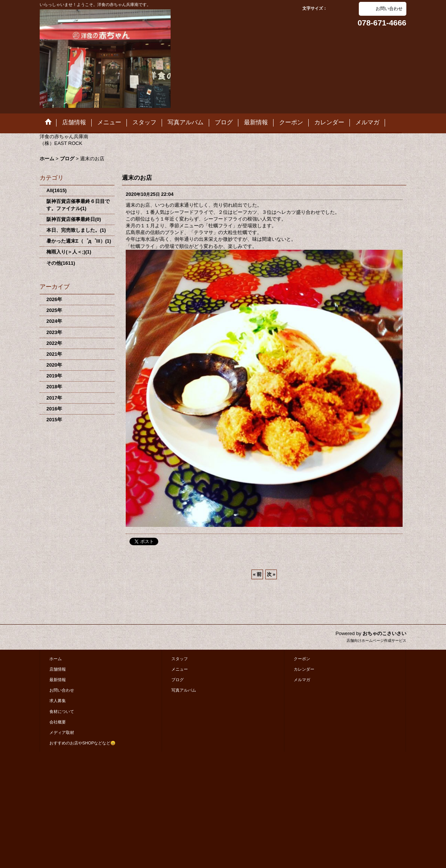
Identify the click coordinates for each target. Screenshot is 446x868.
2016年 (54, 409)
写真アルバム (184, 690)
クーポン (302, 659)
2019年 (54, 376)
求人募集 (58, 701)
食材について (62, 711)
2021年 (54, 354)
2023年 (54, 332)
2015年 (54, 420)
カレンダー (304, 669)
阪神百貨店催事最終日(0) (74, 219)
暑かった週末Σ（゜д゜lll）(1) (79, 241)
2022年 (54, 343)
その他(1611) (61, 263)
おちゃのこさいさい (384, 633)
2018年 (54, 387)
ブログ (178, 680)
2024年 (54, 321)
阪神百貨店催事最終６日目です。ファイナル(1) (78, 205)
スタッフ (180, 659)
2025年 (54, 310)
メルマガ (302, 680)
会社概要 (58, 722)
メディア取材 (62, 732)
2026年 (54, 299)
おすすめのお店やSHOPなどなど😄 (83, 743)
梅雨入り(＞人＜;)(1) (69, 252)
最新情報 (58, 680)
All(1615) (56, 190)
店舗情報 (58, 669)
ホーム (56, 659)
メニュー (180, 669)
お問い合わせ (389, 9)
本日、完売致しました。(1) (76, 230)
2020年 (54, 365)
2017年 (54, 398)
